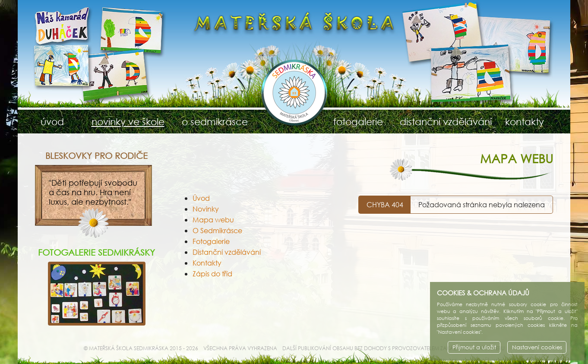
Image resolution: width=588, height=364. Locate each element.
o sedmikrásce (215, 122)
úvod (52, 122)
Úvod (201, 198)
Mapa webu (213, 220)
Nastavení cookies (537, 347)
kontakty (525, 122)
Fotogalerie (211, 241)
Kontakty (207, 263)
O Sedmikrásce (217, 230)
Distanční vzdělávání (227, 252)
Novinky (206, 209)
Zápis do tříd (212, 274)
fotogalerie (358, 122)
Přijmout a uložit (474, 347)
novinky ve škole (128, 122)
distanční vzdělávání (441, 122)
